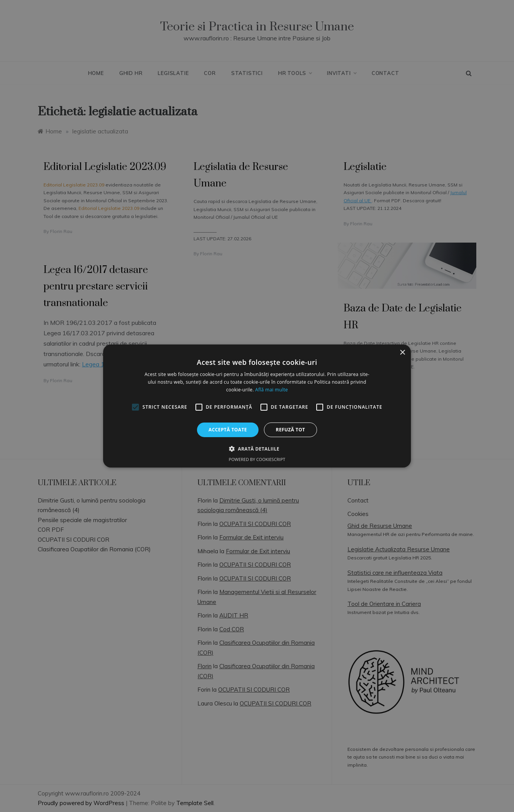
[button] (257, 449)
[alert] (257, 406)
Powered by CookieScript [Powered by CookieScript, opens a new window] (257, 459)
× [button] (402, 353)
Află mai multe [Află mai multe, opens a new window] (271, 390)
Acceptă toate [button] (228, 430)
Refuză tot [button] (290, 430)
